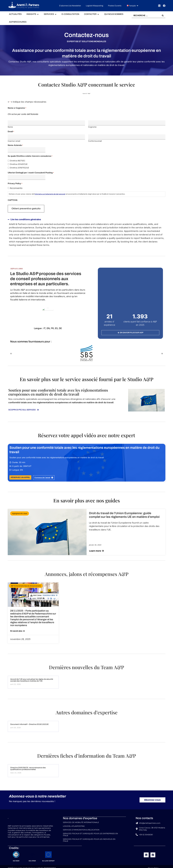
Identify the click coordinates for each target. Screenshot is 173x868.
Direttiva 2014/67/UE (19, 164)
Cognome (92, 127)
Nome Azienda (15, 145)
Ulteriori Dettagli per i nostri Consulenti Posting (31, 172)
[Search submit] (163, 16)
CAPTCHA (13, 199)
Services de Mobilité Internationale (81, 821)
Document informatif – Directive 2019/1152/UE (29, 723)
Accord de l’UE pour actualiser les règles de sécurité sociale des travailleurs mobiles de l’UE (32, 679)
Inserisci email (14, 140)
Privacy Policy (153, 865)
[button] (132, 6)
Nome (10, 127)
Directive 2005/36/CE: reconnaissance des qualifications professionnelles (28, 767)
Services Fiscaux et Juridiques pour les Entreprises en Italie (90, 832)
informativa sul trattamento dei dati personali (50, 193)
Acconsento (16, 187)
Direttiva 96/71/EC (18, 160)
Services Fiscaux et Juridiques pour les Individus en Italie (89, 838)
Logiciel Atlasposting (74, 825)
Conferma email (95, 140)
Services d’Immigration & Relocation (81, 828)
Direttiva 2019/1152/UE (19, 167)
